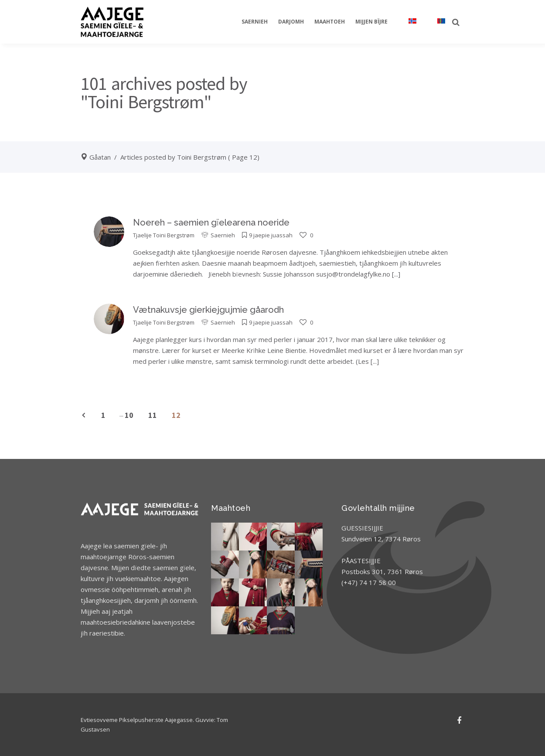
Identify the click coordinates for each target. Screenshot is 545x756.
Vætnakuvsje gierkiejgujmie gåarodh (208, 310)
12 (176, 415)
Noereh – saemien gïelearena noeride (211, 222)
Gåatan (100, 157)
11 (153, 415)
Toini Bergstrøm (174, 235)
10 (129, 415)
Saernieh (223, 235)
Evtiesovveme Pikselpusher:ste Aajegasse (137, 720)
